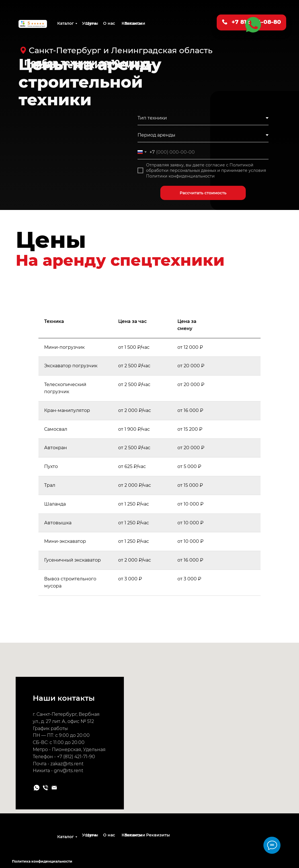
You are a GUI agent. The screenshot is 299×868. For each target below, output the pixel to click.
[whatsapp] (37, 788)
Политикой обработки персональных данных (200, 168)
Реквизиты (158, 835)
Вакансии (135, 23)
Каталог (65, 23)
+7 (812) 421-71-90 (76, 757)
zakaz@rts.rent (67, 764)
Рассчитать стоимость (203, 193)
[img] (55, 841)
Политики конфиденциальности (180, 176)
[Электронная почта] (54, 788)
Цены (92, 23)
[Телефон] (45, 788)
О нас (109, 23)
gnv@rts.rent (68, 771)
